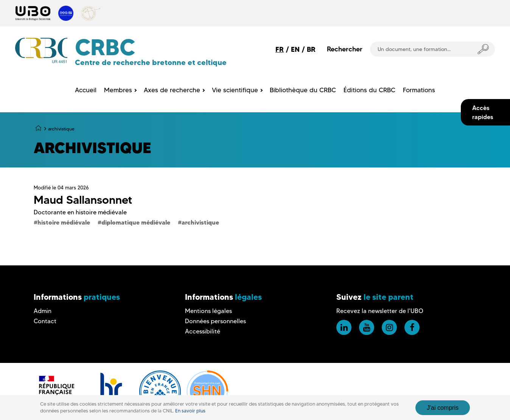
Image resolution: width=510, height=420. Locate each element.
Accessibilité (203, 331)
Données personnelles (215, 321)
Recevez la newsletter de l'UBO (380, 311)
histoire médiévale (64, 222)
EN (295, 49)
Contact (45, 321)
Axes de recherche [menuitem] (172, 90)
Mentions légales (208, 311)
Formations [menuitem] (419, 90)
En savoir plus (190, 411)
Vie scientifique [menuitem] (235, 90)
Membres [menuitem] (118, 90)
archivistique (200, 222)
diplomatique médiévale (136, 222)
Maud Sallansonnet (83, 200)
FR (280, 49)
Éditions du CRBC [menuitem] (369, 90)
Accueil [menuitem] (86, 90)
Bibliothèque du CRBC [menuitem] (303, 90)
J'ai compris (443, 408)
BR (311, 49)
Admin (43, 311)
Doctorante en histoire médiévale (80, 212)
